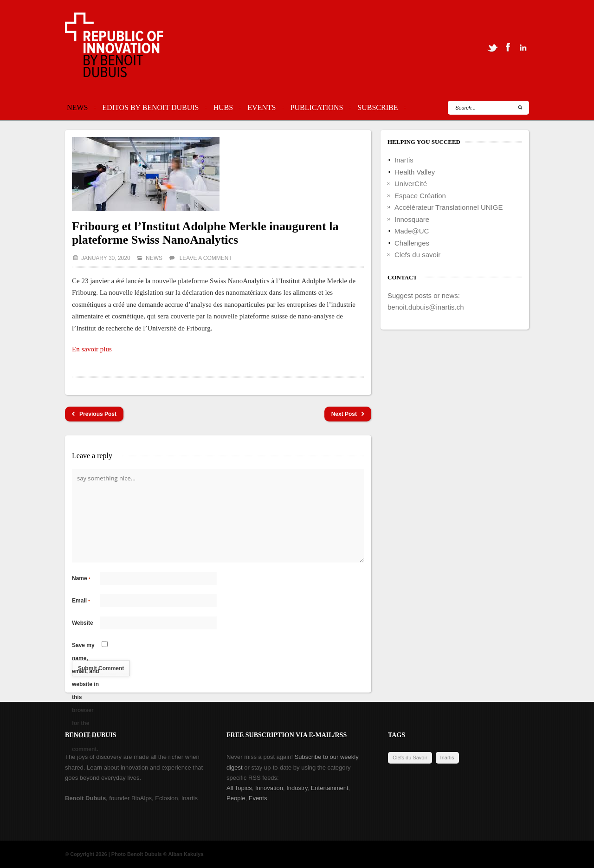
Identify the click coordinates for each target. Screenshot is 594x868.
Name (81, 578)
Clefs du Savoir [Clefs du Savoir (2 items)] (410, 758)
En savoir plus (92, 349)
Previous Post (94, 414)
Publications (317, 107)
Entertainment (330, 788)
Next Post (348, 414)
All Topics (239, 788)
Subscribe (378, 107)
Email (81, 601)
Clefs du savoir (417, 255)
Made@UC (412, 231)
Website (83, 623)
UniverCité (411, 184)
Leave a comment (206, 258)
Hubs (223, 107)
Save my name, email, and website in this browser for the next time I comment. (86, 647)
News (77, 107)
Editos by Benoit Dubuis (150, 107)
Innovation (269, 788)
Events (261, 107)
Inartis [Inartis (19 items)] (447, 758)
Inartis (404, 160)
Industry (297, 788)
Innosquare (412, 219)
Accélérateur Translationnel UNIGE (449, 207)
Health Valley (415, 172)
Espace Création (420, 196)
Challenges (412, 243)
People (236, 798)
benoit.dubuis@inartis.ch (426, 307)
